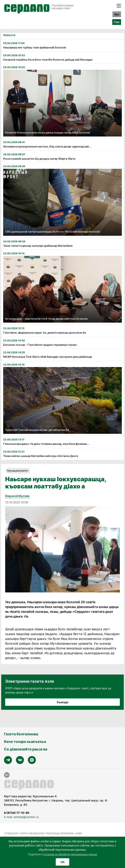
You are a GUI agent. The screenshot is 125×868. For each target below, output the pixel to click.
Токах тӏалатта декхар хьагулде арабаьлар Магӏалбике (38, 246)
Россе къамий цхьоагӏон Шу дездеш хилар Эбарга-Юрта (39, 159)
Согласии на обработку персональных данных (70, 854)
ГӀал (117, 22)
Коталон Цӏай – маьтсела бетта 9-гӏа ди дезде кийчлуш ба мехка (46, 319)
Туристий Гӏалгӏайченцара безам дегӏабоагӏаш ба (37, 430)
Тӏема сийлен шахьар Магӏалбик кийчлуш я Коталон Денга (41, 456)
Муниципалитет (18, 471)
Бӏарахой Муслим (17, 496)
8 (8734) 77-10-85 (17, 813)
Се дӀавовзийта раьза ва (26, 749)
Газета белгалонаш (21, 734)
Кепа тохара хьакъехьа (25, 742)
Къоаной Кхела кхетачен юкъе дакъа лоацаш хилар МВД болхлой (48, 133)
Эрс (117, 14)
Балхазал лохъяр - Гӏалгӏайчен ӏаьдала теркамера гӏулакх (40, 345)
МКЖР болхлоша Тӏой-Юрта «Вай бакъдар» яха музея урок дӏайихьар (48, 357)
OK (62, 862)
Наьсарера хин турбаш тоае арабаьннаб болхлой (35, 47)
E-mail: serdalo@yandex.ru (21, 817)
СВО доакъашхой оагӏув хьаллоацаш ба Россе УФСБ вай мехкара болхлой (52, 232)
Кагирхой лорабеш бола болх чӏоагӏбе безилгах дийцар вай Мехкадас (48, 60)
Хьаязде (62, 702)
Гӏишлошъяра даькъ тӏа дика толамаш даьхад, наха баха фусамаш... (46, 444)
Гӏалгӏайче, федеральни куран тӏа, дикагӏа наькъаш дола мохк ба (45, 333)
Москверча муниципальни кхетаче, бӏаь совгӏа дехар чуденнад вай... (47, 146)
